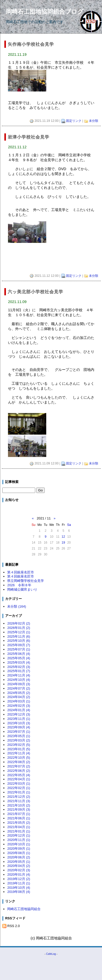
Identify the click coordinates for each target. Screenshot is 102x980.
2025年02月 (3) (19, 667)
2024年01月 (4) (19, 710)
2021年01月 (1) (19, 831)
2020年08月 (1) (19, 853)
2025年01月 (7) (19, 671)
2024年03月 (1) (19, 701)
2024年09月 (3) (19, 684)
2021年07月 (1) (19, 814)
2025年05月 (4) (19, 658)
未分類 (94, 121)
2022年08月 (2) (19, 762)
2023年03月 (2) (19, 740)
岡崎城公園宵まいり (22, 589)
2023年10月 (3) (19, 723)
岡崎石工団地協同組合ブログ (45, 12)
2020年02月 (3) (19, 870)
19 (63, 543)
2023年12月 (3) (19, 714)
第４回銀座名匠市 (21, 572)
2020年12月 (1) (19, 835)
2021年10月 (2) (19, 805)
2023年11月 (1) (19, 719)
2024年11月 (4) (19, 675)
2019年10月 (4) (19, 888)
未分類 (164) (17, 606)
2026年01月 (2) (19, 628)
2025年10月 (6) (19, 641)
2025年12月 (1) (19, 632)
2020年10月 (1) (19, 844)
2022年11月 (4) (19, 753)
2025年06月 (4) (19, 654)
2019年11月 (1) (19, 883)
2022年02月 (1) (19, 788)
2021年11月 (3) (19, 801)
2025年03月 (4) (19, 662)
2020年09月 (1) (19, 849)
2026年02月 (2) (19, 623)
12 (63, 537)
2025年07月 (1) (19, 649)
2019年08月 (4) (19, 892)
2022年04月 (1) (19, 779)
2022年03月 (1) (19, 784)
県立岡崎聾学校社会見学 (26, 581)
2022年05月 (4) (19, 775)
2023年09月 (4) (19, 727)
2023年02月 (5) (19, 745)
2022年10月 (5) (19, 758)
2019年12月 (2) (19, 879)
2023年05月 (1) (19, 736)
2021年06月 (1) (19, 818)
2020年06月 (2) (19, 857)
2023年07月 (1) (19, 732)
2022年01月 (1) (19, 792)
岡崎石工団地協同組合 (24, 909)
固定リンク (74, 121)
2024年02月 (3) (19, 706)
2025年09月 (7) (19, 645)
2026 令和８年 (19, 585)
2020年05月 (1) (19, 862)
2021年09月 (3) (19, 809)
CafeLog (51, 954)
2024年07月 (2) (19, 688)
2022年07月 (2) (19, 766)
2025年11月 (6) (19, 636)
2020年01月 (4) (19, 874)
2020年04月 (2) (19, 866)
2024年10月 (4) (19, 680)
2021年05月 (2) (19, 823)
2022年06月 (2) (19, 771)
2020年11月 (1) (19, 840)
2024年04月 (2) (19, 697)
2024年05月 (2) (19, 693)
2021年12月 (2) (19, 797)
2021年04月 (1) (19, 827)
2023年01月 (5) (19, 749)
